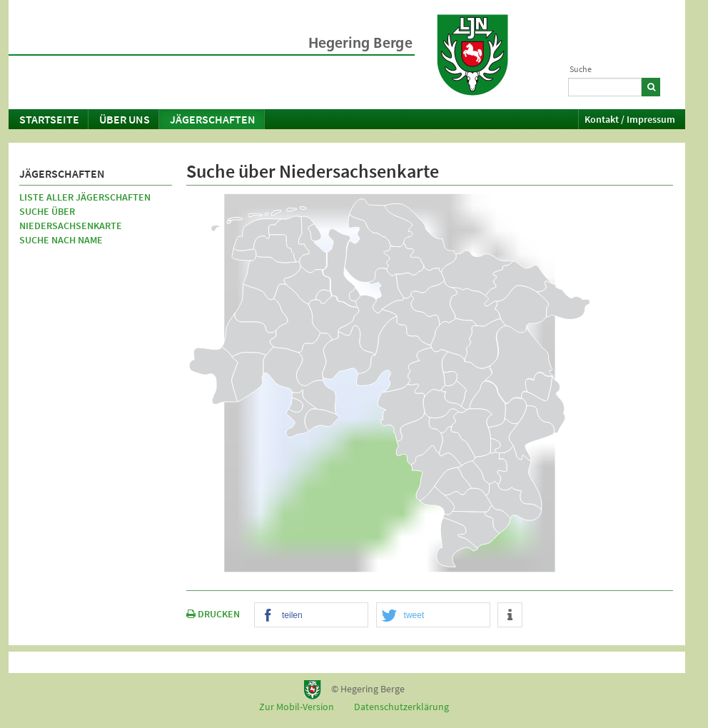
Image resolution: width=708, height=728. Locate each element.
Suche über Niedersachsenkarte (71, 218)
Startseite (49, 119)
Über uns (125, 119)
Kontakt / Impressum (630, 119)
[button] (311, 616)
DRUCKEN (213, 614)
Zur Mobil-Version (297, 707)
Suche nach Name (61, 240)
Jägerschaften (213, 119)
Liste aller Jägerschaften (85, 197)
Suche (581, 69)
